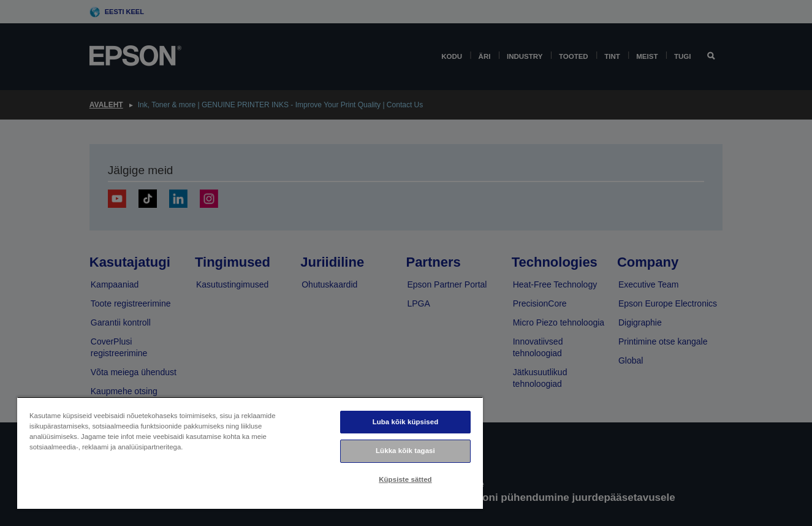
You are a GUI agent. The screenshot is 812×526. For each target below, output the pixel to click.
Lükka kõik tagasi (405, 451)
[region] (250, 453)
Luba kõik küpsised (406, 422)
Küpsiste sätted (405, 479)
